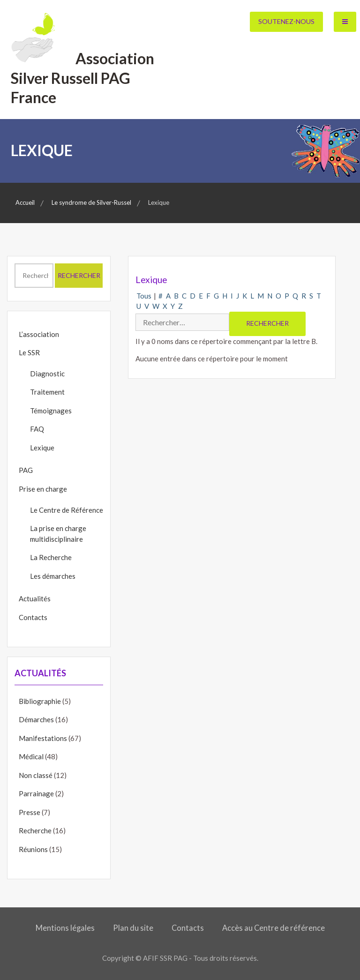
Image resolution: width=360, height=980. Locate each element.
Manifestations (43, 738)
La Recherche (51, 557)
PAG (26, 470)
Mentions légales (65, 928)
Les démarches (53, 576)
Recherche (35, 830)
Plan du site (133, 928)
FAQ (37, 429)
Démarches (36, 719)
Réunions (33, 849)
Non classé (36, 775)
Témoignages (51, 411)
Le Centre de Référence (67, 510)
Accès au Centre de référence (274, 928)
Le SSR (29, 352)
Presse (30, 812)
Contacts (33, 617)
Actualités (35, 598)
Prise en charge (43, 489)
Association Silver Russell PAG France (83, 78)
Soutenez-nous (286, 21)
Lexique (42, 448)
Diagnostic (47, 374)
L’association (39, 334)
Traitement (47, 392)
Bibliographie (40, 701)
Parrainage (36, 793)
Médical (31, 756)
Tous (144, 296)
